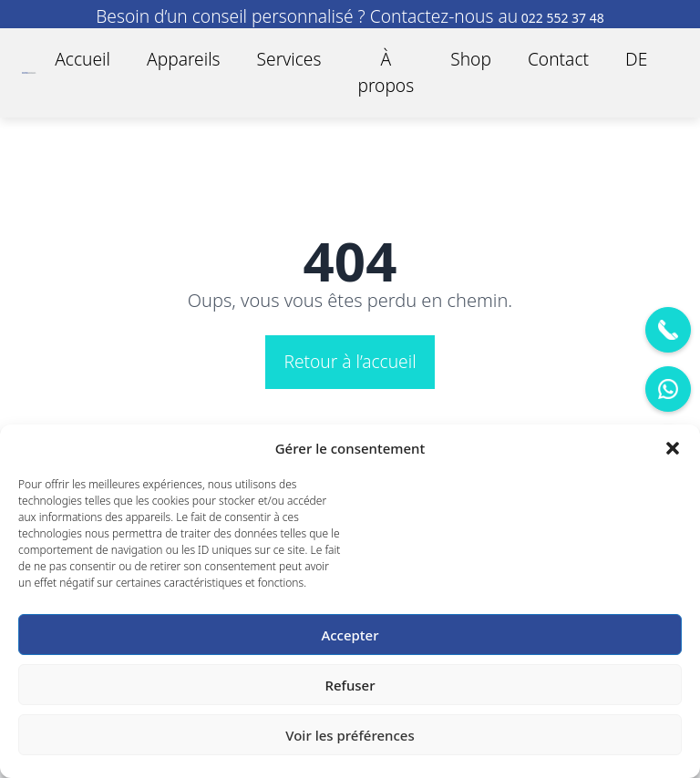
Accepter (350, 635)
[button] (673, 448)
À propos (386, 72)
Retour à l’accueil (350, 361)
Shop (471, 59)
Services (289, 59)
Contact (558, 59)
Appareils (184, 59)
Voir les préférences (350, 735)
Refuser (350, 685)
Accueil (82, 59)
